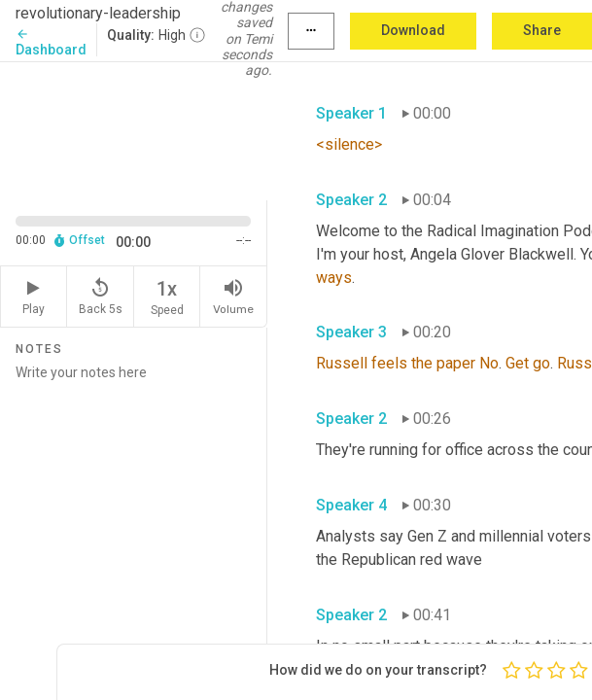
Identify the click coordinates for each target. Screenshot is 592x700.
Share (542, 30)
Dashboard (51, 42)
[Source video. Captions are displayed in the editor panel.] (134, 129)
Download (413, 30)
